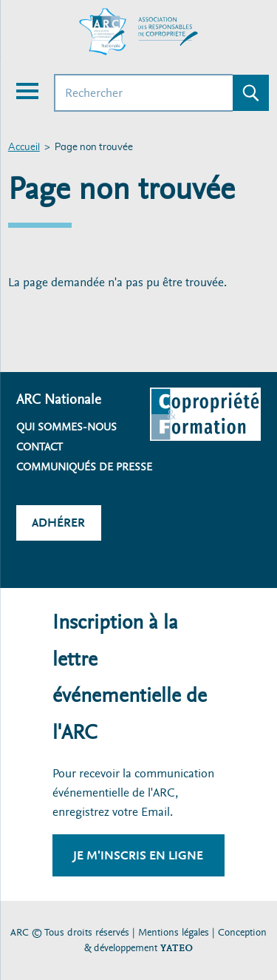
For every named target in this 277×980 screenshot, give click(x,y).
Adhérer (58, 523)
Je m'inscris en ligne (138, 855)
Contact (40, 447)
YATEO (177, 948)
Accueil (24, 148)
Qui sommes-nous (66, 427)
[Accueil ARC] (139, 32)
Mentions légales (174, 932)
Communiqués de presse (84, 467)
